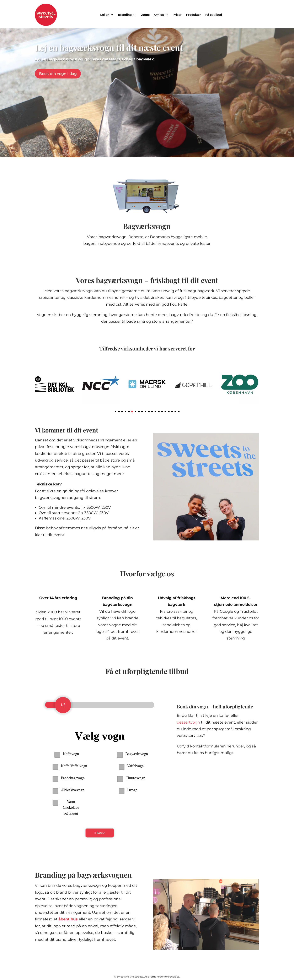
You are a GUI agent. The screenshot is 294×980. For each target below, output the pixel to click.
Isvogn (132, 790)
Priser (177, 15)
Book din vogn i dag (58, 74)
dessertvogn (188, 722)
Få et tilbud (214, 15)
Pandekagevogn (73, 778)
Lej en (105, 15)
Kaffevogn (71, 754)
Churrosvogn (135, 778)
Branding (125, 15)
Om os (159, 15)
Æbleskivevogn (73, 790)
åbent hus (68, 929)
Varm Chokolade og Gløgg (71, 807)
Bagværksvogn (137, 754)
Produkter (194, 15)
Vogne (145, 15)
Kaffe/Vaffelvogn (74, 766)
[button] (116, 412)
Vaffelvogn (135, 766)
